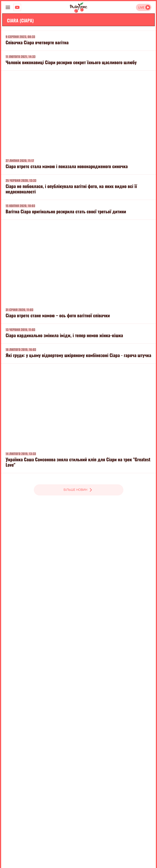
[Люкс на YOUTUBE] (17, 7)
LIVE (141, 7)
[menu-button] (8, 7)
